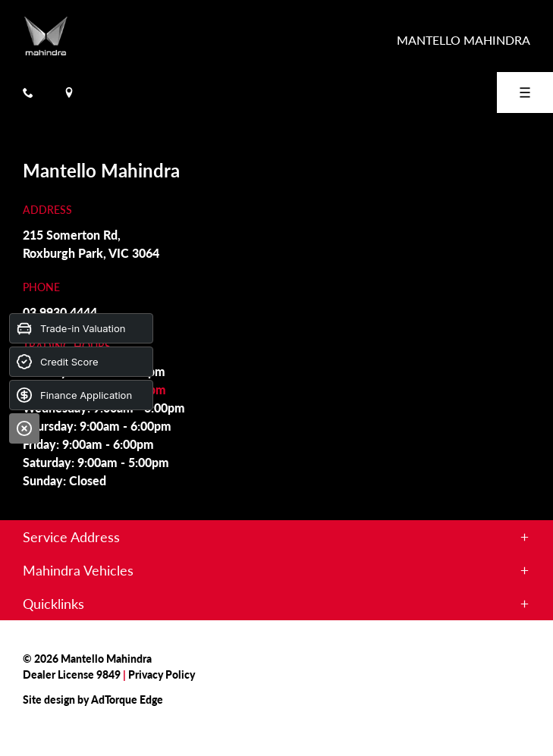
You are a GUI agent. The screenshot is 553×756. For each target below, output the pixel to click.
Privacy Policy (162, 674)
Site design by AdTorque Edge (93, 699)
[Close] (24, 428)
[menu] (525, 93)
